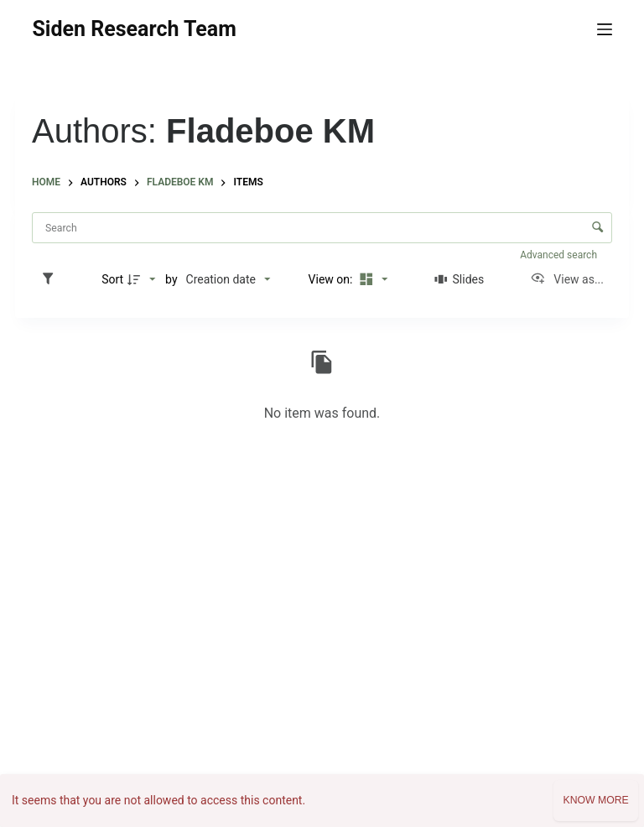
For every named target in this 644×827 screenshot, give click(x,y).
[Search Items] (322, 228)
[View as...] (567, 279)
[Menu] (605, 29)
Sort (112, 279)
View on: (332, 279)
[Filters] (52, 279)
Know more (595, 800)
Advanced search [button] (560, 255)
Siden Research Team (134, 29)
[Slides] (459, 279)
